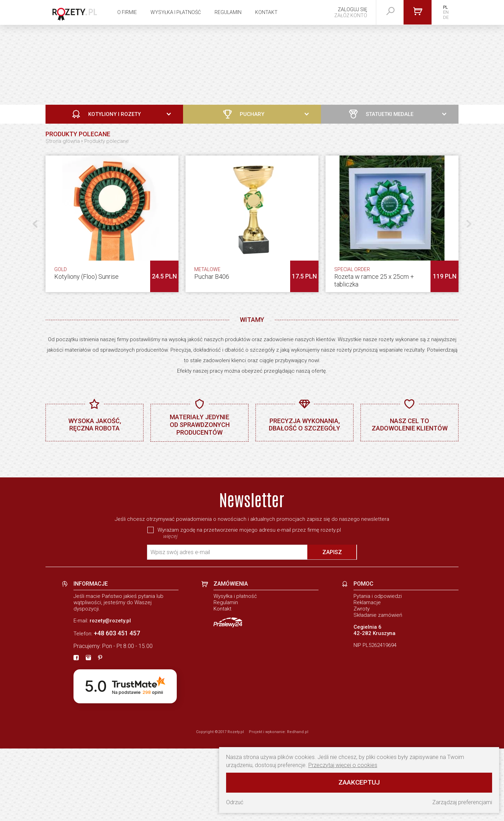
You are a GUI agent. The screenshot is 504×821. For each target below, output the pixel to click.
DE (446, 17)
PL (446, 7)
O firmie (127, 12)
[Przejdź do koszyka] (418, 12)
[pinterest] (100, 731)
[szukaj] (391, 11)
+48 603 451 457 (117, 706)
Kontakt (266, 12)
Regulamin (228, 12)
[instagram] (88, 731)
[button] (469, 224)
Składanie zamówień (378, 688)
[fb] (76, 731)
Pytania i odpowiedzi (378, 669)
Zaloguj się (352, 9)
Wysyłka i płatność (176, 12)
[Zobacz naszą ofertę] (252, 65)
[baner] (252, 496)
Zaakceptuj (359, 782)
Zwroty (362, 681)
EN (446, 12)
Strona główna (63, 141)
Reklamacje (367, 675)
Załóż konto (351, 15)
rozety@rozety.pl (110, 693)
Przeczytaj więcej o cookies (343, 765)
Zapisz (332, 625)
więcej (170, 609)
